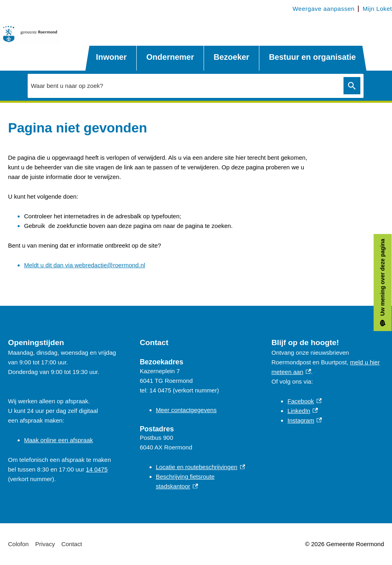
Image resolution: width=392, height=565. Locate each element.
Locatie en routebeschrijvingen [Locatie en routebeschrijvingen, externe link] (201, 467)
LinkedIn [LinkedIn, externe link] (303, 411)
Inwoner (111, 57)
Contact (72, 544)
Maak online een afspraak (59, 440)
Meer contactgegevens (186, 410)
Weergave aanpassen (324, 9)
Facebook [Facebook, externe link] (304, 401)
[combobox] (184, 85)
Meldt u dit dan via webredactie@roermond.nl (85, 265)
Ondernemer (170, 57)
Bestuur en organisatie (312, 57)
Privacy (45, 544)
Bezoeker (231, 57)
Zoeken (352, 86)
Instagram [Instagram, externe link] (305, 420)
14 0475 (97, 469)
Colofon (18, 544)
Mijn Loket (377, 9)
